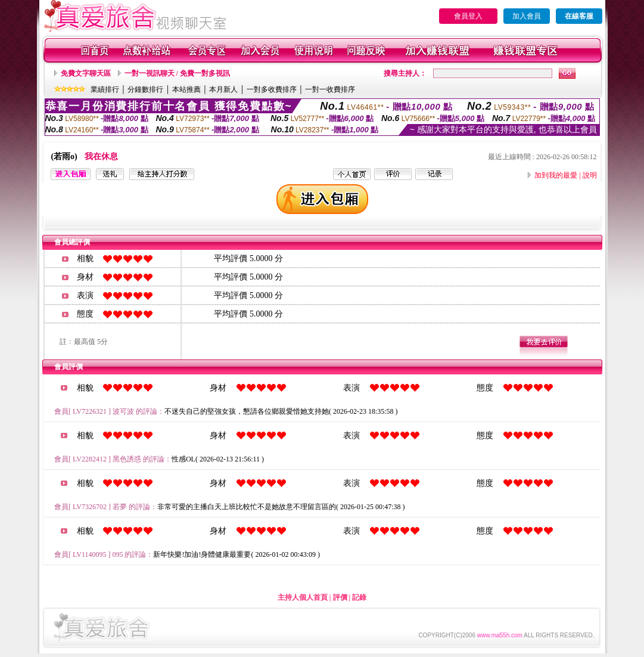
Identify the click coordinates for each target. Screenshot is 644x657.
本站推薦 (186, 89)
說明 (590, 175)
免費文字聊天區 (86, 73)
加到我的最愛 (556, 175)
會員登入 (468, 16)
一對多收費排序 (272, 89)
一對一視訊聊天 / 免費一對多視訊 (177, 73)
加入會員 (527, 16)
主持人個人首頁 (303, 597)
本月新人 (223, 89)
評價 (340, 597)
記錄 (359, 597)
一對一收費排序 (330, 89)
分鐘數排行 (145, 89)
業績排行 (105, 89)
